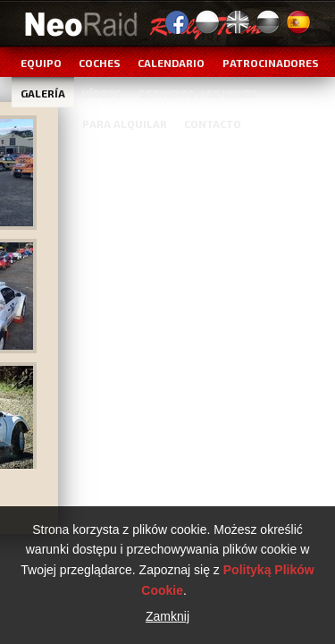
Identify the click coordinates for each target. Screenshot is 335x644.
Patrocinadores (271, 63)
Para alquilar (125, 123)
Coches (100, 63)
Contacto (213, 123)
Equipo (41, 63)
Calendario (171, 63)
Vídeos (102, 93)
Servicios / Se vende (198, 93)
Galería (43, 93)
